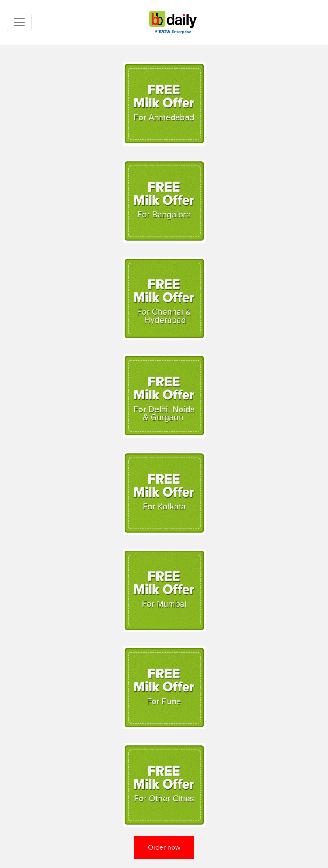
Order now (164, 847)
